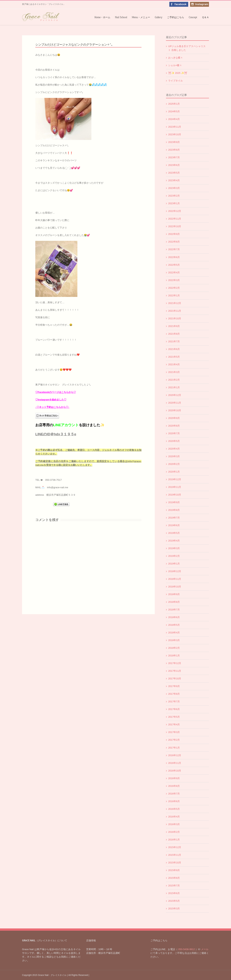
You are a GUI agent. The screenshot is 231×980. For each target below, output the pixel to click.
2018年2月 (174, 648)
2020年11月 (175, 403)
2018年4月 (174, 633)
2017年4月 (174, 724)
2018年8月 (174, 602)
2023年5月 (174, 173)
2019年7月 (174, 518)
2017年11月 (175, 671)
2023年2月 (174, 196)
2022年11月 (175, 219)
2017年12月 (175, 663)
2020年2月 (174, 464)
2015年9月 (174, 870)
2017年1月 (174, 748)
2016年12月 (175, 755)
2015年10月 (175, 863)
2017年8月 (174, 694)
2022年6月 (174, 257)
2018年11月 (175, 579)
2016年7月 (174, 794)
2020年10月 (175, 410)
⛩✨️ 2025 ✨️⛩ (178, 73)
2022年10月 (175, 226)
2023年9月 (174, 142)
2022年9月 (174, 234)
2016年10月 (175, 771)
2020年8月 (174, 426)
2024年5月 (174, 111)
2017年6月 (174, 709)
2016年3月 (174, 824)
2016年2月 (174, 832)
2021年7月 (174, 341)
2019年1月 (174, 564)
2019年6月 (174, 525)
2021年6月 (174, 349)
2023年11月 (175, 127)
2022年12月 (175, 211)
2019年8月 (174, 510)
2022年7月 (174, 249)
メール (204, 949)
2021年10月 (175, 318)
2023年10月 (175, 134)
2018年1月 (174, 656)
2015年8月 (174, 878)
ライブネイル (175, 81)
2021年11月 (175, 311)
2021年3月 (174, 372)
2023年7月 (174, 157)
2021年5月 (174, 357)
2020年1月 (174, 472)
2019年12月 (175, 479)
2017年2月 (174, 740)
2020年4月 (174, 449)
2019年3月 (174, 548)
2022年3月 (174, 280)
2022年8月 (174, 242)
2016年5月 (174, 809)
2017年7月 (174, 702)
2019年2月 (174, 556)
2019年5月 (174, 533)
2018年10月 (175, 587)
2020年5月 (174, 441)
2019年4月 (174, 541)
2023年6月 (174, 165)
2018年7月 (174, 610)
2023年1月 (174, 203)
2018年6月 (174, 617)
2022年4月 (174, 273)
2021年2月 (174, 380)
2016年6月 (174, 801)
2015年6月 (174, 893)
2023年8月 (174, 150)
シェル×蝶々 (175, 65)
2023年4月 (174, 180)
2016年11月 (175, 763)
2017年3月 (174, 732)
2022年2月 (174, 288)
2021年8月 (174, 334)
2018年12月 (175, 571)
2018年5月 (174, 625)
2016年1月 (174, 840)
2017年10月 (175, 679)
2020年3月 (174, 456)
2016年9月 (174, 778)
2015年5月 (174, 901)
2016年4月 (174, 817)
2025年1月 (174, 104)
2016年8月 (174, 786)
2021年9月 (174, 326)
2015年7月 (174, 886)
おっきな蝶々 (175, 58)
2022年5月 (174, 265)
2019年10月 (175, 495)
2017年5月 (174, 717)
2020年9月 (174, 418)
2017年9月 (174, 686)
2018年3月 (174, 640)
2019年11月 (175, 487)
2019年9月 (174, 502)
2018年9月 (174, 594)
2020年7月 (174, 433)
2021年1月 (174, 387)
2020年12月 (175, 395)
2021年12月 (175, 303)
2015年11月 (175, 855)
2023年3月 (174, 188)
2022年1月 (174, 295)
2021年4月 (174, 364)
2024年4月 (174, 119)
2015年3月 (174, 909)
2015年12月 (175, 847)
